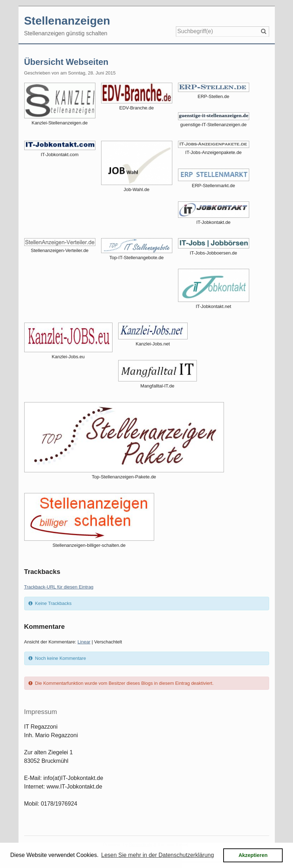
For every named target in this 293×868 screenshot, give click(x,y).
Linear (84, 642)
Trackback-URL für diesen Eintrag (59, 587)
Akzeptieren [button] (253, 855)
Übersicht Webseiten (66, 62)
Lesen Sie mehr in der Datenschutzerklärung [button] (158, 855)
